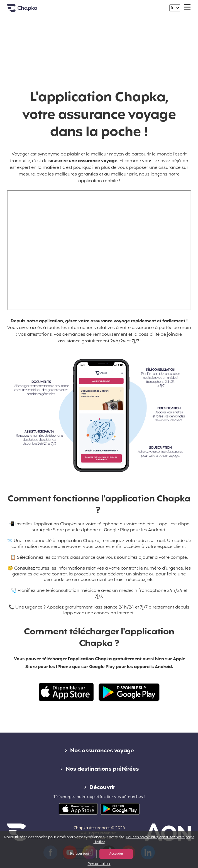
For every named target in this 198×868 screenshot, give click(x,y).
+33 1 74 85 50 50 (102, 5)
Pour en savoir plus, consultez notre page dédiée (144, 840)
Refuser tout (80, 854)
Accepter (116, 854)
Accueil (29, 10)
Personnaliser (99, 864)
